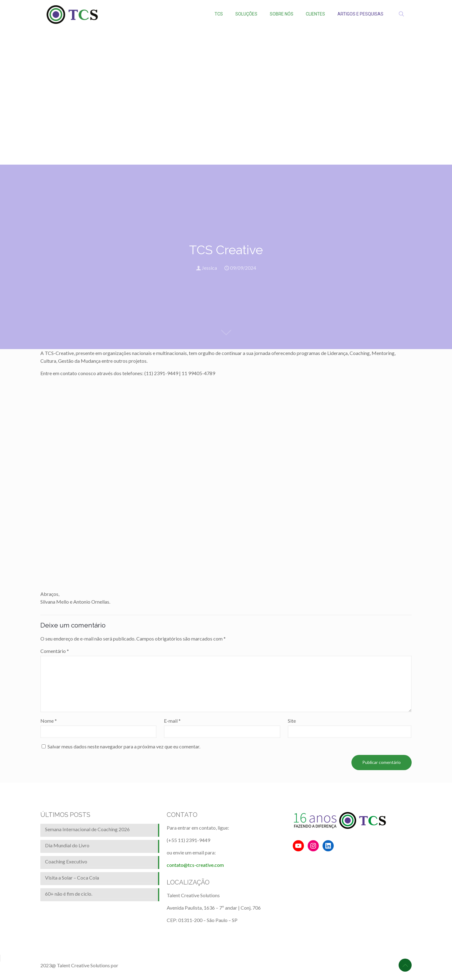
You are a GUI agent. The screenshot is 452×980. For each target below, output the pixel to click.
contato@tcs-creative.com (195, 865)
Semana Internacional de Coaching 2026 (87, 829)
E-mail (172, 721)
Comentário (55, 651)
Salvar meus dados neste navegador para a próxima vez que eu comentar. (124, 746)
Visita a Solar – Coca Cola (72, 878)
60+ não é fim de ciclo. (69, 894)
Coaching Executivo (66, 861)
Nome (49, 721)
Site (292, 721)
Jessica (209, 268)
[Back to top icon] (405, 965)
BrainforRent (133, 965)
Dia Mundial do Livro (67, 845)
